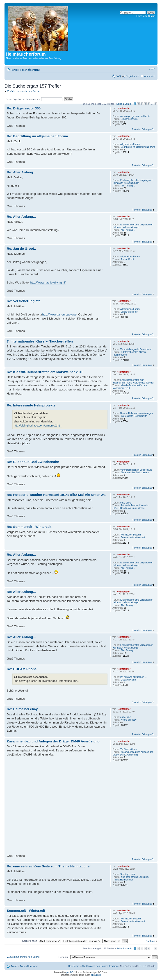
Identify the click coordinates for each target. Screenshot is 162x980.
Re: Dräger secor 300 (24, 108)
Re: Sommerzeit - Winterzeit (29, 527)
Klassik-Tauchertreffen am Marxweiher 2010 (130, 387)
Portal (14, 70)
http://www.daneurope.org (59, 314)
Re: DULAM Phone (22, 669)
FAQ (118, 76)
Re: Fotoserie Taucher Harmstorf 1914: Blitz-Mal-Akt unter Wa (56, 495)
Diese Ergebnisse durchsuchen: (34, 99)
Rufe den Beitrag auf (142, 129)
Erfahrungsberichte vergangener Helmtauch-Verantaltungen (132, 182)
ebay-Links (126, 503)
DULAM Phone (128, 680)
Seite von (124, 104)
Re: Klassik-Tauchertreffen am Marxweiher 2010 (45, 372)
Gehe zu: (63, 957)
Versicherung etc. (129, 312)
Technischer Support (131, 535)
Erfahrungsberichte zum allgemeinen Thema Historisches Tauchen (133, 381)
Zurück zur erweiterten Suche (23, 91)
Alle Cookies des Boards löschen (99, 966)
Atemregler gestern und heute (135, 116)
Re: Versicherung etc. (24, 301)
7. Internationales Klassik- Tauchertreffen (40, 341)
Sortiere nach (30, 941)
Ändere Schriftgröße (152, 69)
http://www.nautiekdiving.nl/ (48, 282)
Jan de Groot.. (128, 259)
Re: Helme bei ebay (22, 709)
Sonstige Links (128, 874)
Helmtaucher (124, 108)
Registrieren (132, 76)
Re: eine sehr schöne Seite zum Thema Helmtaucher (49, 866)
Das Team (74, 966)
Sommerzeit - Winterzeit (133, 537)
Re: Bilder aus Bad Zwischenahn (33, 462)
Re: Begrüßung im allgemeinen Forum (37, 136)
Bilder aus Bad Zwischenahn (135, 473)
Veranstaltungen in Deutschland (136, 349)
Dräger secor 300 (129, 119)
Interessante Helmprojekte (134, 416)
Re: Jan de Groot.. (21, 248)
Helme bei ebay (129, 720)
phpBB (70, 972)
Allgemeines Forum (130, 144)
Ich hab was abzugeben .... (134, 677)
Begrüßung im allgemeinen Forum (138, 147)
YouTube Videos (128, 749)
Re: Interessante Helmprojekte (31, 405)
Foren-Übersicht (30, 70)
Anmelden (150, 76)
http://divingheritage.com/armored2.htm (38, 426)
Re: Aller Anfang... (21, 172)
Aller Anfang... (128, 186)
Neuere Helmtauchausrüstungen (137, 413)
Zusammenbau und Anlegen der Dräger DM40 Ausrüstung (53, 741)
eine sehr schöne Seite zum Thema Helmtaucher (130, 878)
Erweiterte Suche (146, 16)
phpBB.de (96, 975)
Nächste (150, 941)
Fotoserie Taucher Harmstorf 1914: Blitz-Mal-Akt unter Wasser (131, 507)
